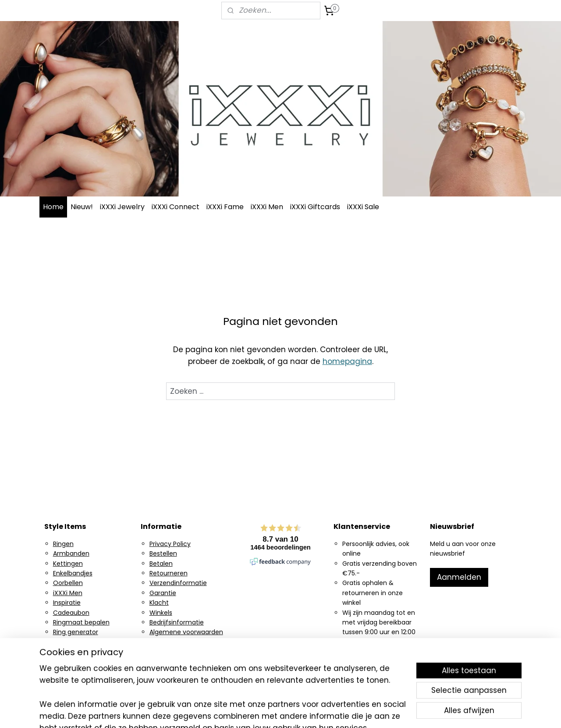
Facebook (68, 652)
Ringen (63, 544)
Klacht (159, 603)
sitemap (315, 712)
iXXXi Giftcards (315, 207)
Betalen (161, 564)
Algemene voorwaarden (186, 632)
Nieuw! (82, 207)
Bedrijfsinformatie (177, 622)
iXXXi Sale (363, 207)
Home (53, 207)
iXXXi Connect (176, 207)
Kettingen (68, 564)
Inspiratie (67, 603)
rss (333, 712)
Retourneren (169, 573)
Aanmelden (459, 577)
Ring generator (76, 632)
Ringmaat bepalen (81, 622)
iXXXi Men (267, 207)
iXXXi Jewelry (122, 207)
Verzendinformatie (178, 583)
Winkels (161, 613)
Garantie (163, 593)
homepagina (347, 361)
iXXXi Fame (225, 207)
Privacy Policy (170, 544)
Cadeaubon (71, 613)
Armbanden (71, 553)
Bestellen (163, 553)
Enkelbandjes (73, 573)
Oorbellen (68, 583)
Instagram (69, 642)
